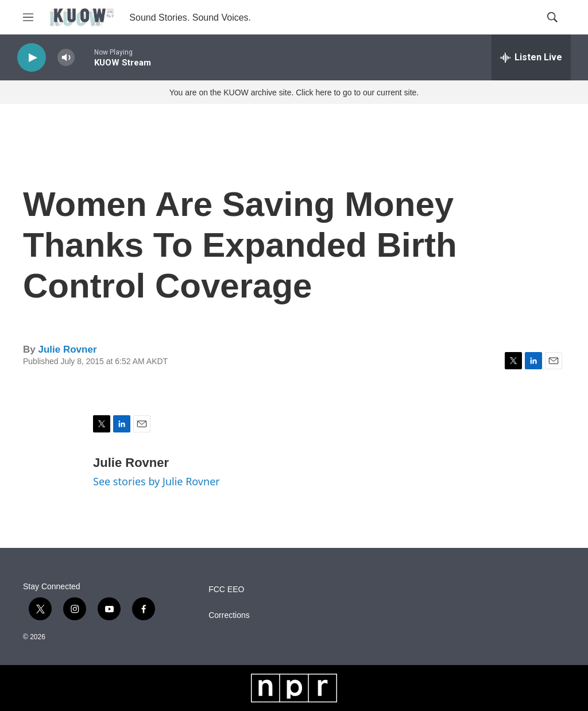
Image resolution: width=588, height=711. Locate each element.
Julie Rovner (67, 349)
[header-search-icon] (552, 17)
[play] (32, 58)
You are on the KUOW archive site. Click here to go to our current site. (294, 92)
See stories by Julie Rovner (156, 481)
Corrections (229, 615)
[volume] (66, 58)
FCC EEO (226, 590)
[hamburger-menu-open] (28, 17)
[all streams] (531, 57)
